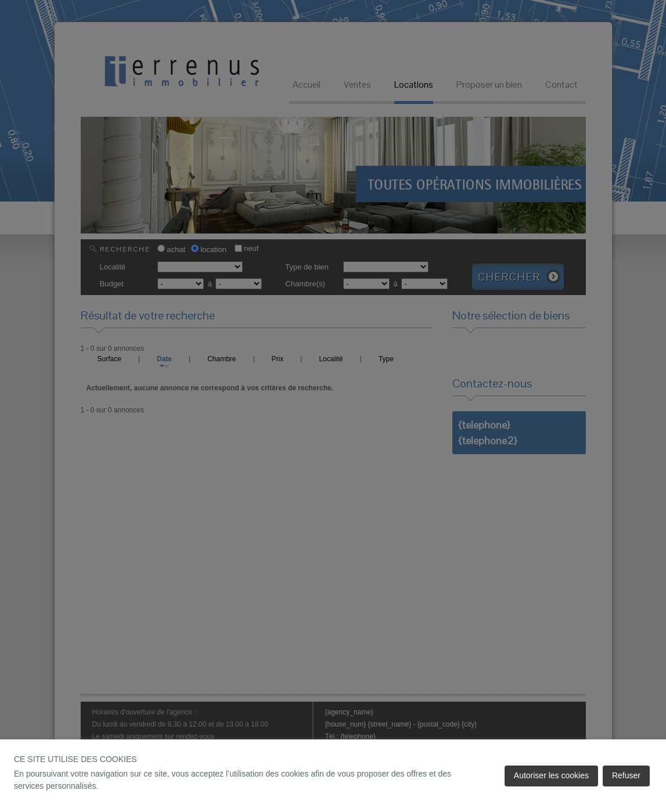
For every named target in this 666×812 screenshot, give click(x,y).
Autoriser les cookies (551, 775)
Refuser (626, 775)
